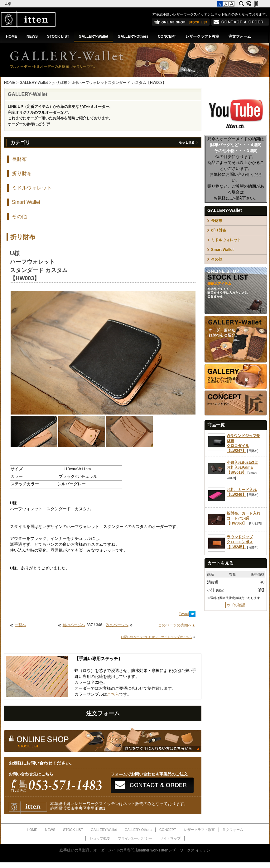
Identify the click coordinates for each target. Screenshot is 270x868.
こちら (113, 694)
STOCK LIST (58, 36)
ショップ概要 (100, 838)
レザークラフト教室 (202, 36)
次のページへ (117, 625)
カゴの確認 (236, 605)
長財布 (19, 159)
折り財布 (60, 83)
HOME (12, 36)
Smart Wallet (26, 202)
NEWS (32, 36)
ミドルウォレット (32, 188)
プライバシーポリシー (135, 838)
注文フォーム (240, 36)
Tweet (184, 614)
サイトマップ (170, 838)
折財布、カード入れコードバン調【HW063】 (243, 518)
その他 (19, 216)
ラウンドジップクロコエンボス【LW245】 (240, 542)
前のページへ (74, 625)
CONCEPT (167, 36)
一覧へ (20, 625)
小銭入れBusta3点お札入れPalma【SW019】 (242, 468)
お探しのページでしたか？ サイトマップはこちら (157, 637)
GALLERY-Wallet (93, 36)
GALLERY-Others (133, 36)
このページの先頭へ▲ (177, 625)
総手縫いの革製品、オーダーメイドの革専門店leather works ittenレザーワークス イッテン (135, 850)
